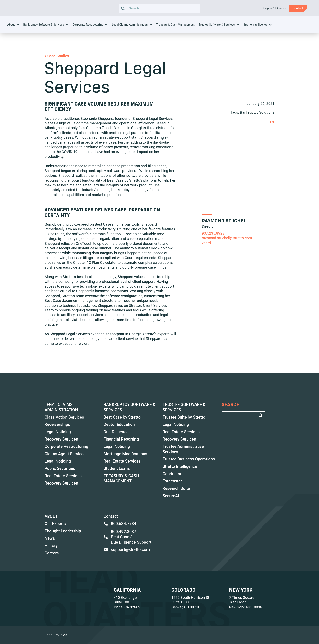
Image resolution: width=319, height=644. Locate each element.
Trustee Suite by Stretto (184, 417)
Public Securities (60, 468)
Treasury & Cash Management (175, 25)
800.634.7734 (120, 524)
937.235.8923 (213, 233)
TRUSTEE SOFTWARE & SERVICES (184, 407)
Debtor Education (119, 424)
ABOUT (51, 516)
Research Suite (176, 488)
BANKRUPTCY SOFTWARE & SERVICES (129, 407)
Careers (52, 553)
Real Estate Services (63, 476)
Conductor (172, 474)
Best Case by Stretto (122, 417)
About (11, 25)
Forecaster (172, 481)
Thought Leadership (63, 531)
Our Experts (55, 524)
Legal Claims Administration (130, 25)
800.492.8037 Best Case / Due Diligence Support (127, 537)
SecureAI (171, 496)
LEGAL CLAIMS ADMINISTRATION (61, 407)
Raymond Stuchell (225, 221)
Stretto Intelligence (255, 25)
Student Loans (117, 468)
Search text (158, 8)
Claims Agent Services (65, 454)
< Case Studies (57, 56)
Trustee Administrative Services (183, 449)
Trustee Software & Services (217, 25)
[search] (123, 8)
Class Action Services (64, 417)
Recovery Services (61, 439)
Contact (111, 516)
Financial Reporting (121, 439)
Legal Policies (56, 635)
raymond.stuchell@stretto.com (227, 238)
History (51, 546)
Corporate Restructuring (88, 25)
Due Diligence (116, 432)
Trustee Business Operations (189, 459)
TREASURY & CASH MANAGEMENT (121, 478)
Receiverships (57, 424)
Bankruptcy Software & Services (44, 25)
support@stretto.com (127, 549)
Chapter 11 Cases (274, 8)
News (50, 538)
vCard (206, 243)
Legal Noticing (58, 432)
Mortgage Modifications (125, 454)
